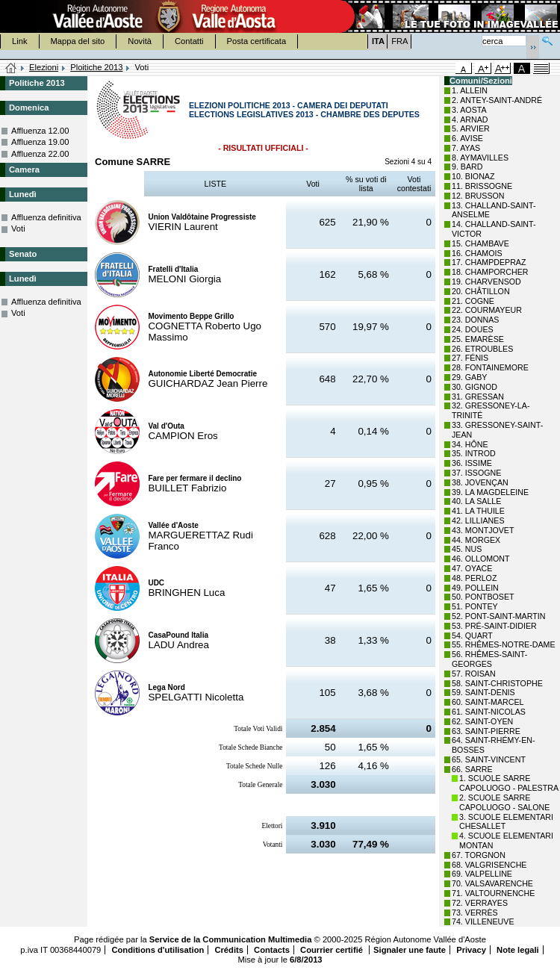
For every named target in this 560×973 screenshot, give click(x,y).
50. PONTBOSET (483, 597)
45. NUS (467, 549)
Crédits (229, 950)
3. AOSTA (469, 110)
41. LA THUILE (478, 511)
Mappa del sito (78, 41)
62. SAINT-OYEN (482, 721)
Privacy (471, 950)
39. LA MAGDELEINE (490, 492)
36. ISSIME (472, 463)
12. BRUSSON (478, 196)
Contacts (272, 950)
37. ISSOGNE (476, 473)
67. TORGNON (479, 855)
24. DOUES (473, 329)
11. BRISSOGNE (482, 186)
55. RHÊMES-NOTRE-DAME (504, 644)
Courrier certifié (333, 950)
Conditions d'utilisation (158, 950)
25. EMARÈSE (478, 339)
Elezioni (44, 67)
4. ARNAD (470, 119)
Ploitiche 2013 (96, 67)
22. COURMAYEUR (487, 310)
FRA (399, 41)
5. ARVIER (471, 128)
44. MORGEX (476, 540)
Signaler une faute (410, 950)
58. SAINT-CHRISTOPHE (497, 683)
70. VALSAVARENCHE (492, 883)
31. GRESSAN (478, 397)
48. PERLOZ (474, 578)
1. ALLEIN (470, 90)
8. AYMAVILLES (480, 158)
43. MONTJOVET (483, 530)
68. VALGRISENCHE (489, 865)
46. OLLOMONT (481, 559)
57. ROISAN (474, 674)
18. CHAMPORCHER (490, 272)
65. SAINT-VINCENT (489, 759)
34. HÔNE (470, 444)
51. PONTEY (475, 606)
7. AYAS (466, 148)
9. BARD (467, 167)
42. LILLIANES (478, 520)
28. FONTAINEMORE (490, 367)
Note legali (518, 950)
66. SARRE (472, 769)
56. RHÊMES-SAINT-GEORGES (489, 659)
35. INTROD (474, 453)
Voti (18, 229)
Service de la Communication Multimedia (231, 939)
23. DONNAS (475, 320)
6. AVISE (467, 138)
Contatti (189, 41)
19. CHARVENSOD (486, 282)
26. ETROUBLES (482, 349)
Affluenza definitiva (46, 217)
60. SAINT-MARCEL (488, 702)
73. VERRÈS (475, 913)
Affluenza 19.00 (40, 142)
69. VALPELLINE (482, 874)
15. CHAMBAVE (480, 243)
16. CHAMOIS (477, 253)
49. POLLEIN (475, 588)
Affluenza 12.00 (40, 131)
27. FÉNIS (470, 358)
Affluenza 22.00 (40, 154)
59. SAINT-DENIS (483, 692)
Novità (140, 41)
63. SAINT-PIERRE (486, 731)
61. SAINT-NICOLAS (489, 712)
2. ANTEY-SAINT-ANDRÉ (497, 100)
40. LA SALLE (476, 501)
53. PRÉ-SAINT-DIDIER (494, 626)
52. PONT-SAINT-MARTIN (498, 616)
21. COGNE (473, 301)
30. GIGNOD (475, 387)
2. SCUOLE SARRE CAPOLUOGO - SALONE (504, 802)
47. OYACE (472, 568)
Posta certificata (257, 41)
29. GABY (469, 377)
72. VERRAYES (480, 903)
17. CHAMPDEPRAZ (489, 262)
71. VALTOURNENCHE (493, 893)
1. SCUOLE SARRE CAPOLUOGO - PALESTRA (509, 783)
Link (20, 41)
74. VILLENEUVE (483, 921)
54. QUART (472, 635)
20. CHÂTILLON (481, 291)
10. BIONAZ (473, 176)
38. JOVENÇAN (480, 482)
